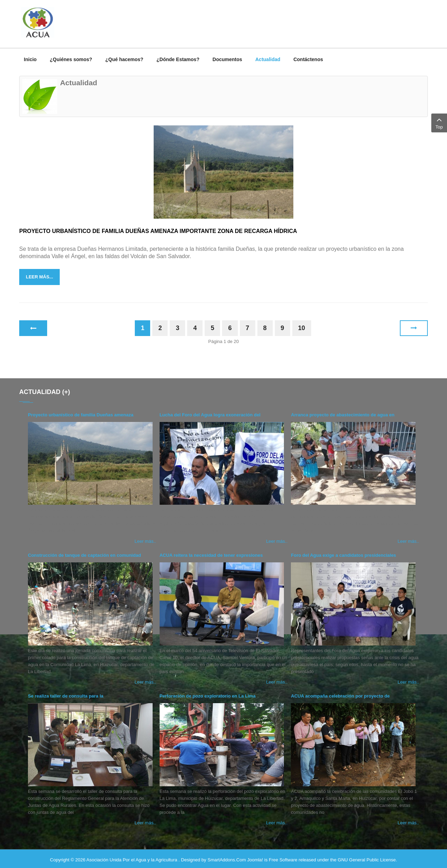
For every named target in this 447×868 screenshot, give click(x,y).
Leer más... (39, 274)
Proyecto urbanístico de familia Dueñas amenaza (81, 412)
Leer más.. (145, 539)
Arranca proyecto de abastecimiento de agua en (343, 412)
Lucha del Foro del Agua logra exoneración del (210, 412)
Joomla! (255, 857)
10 (302, 326)
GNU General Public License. (367, 857)
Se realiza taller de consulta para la (66, 694)
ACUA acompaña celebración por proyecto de (340, 694)
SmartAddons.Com (227, 857)
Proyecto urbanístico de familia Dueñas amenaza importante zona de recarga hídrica (158, 229)
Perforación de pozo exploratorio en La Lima (208, 694)
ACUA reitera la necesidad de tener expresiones (211, 553)
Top (439, 122)
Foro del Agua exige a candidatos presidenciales (343, 553)
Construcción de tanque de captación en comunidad (85, 553)
